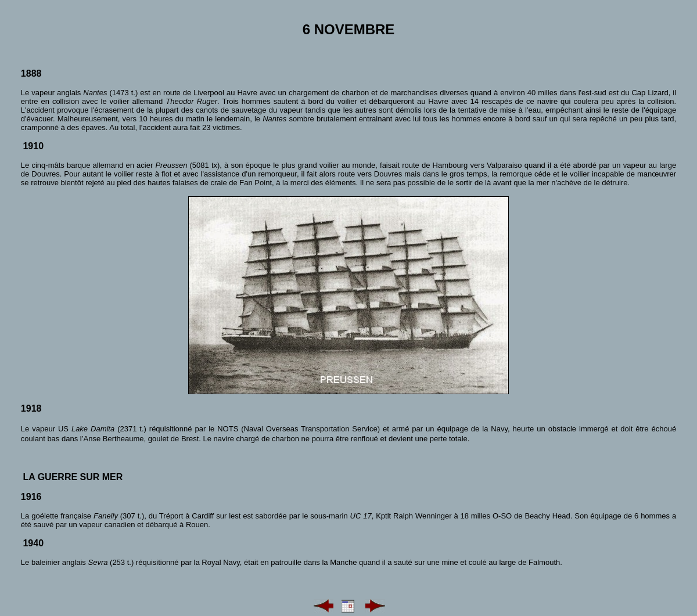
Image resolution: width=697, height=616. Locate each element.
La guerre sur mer (73, 477)
